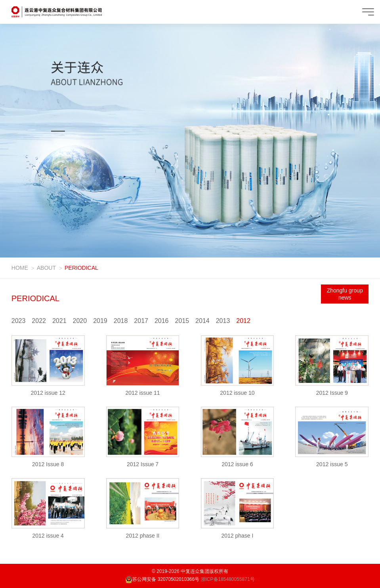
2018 (121, 321)
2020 (80, 321)
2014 (202, 321)
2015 (182, 321)
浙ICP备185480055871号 (228, 579)
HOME (20, 268)
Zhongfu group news (345, 294)
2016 (162, 321)
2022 (39, 321)
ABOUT (46, 268)
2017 (141, 321)
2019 (100, 321)
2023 (19, 321)
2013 (223, 321)
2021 (59, 321)
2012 (243, 321)
